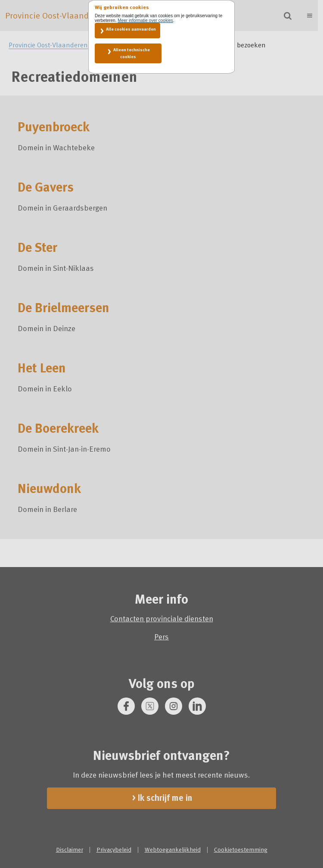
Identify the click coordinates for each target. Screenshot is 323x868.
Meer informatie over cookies (145, 20)
